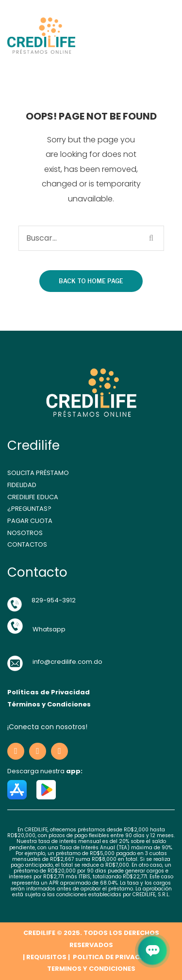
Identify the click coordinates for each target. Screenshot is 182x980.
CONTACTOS (27, 544)
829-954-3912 (54, 600)
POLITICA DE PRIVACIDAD (114, 957)
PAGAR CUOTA (30, 521)
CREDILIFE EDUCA (33, 497)
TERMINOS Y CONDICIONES (91, 969)
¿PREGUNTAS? (29, 509)
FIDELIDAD (22, 485)
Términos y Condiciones (49, 704)
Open (144, 35)
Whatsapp (49, 629)
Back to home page (91, 281)
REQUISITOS (46, 957)
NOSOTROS (25, 533)
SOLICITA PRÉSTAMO (38, 473)
